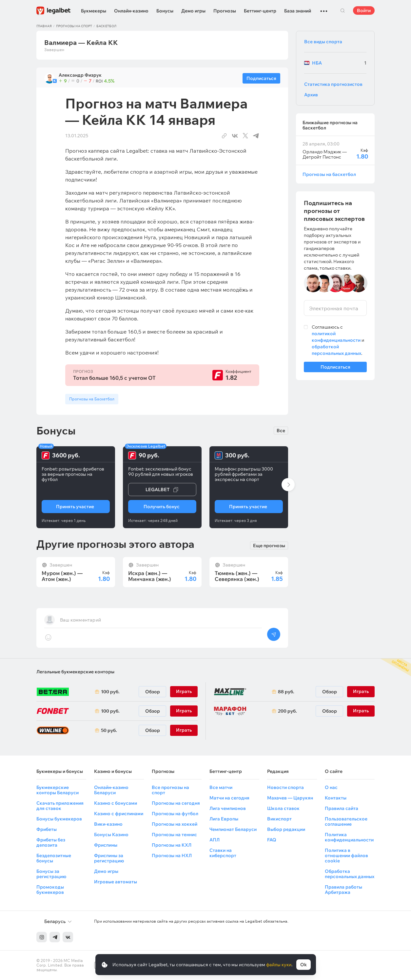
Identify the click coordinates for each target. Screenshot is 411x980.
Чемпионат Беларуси (233, 829)
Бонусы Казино (111, 835)
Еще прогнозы (269, 545)
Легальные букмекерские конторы (75, 672)
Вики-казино (108, 824)
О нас (331, 787)
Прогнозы (225, 11)
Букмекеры (94, 11)
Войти (364, 10)
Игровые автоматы (116, 882)
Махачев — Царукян (290, 798)
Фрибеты (47, 829)
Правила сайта (342, 808)
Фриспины (106, 845)
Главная (44, 26)
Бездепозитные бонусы (54, 858)
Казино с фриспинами (119, 814)
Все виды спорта (323, 42)
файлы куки (279, 965)
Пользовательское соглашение (346, 821)
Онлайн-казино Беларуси (111, 790)
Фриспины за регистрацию (109, 858)
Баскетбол (106, 26)
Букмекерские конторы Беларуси (58, 790)
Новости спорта (285, 787)
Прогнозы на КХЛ (172, 845)
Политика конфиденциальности (349, 837)
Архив (311, 95)
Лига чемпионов (228, 808)
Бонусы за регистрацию (51, 874)
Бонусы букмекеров (59, 819)
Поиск (342, 10)
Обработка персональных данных (350, 874)
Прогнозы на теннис (174, 835)
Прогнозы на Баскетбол (92, 399)
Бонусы (165, 11)
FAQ (272, 840)
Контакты (336, 798)
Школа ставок (283, 808)
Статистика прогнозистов (333, 84)
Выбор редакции (286, 829)
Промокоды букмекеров (50, 890)
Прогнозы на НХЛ (172, 855)
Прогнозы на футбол (175, 814)
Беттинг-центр (260, 11)
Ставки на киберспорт (223, 853)
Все (281, 431)
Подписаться (335, 368)
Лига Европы (224, 819)
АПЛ (215, 840)
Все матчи (221, 787)
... (324, 8)
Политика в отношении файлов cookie (346, 855)
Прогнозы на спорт (74, 26)
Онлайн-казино (131, 11)
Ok (303, 965)
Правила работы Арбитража (343, 890)
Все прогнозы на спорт (170, 790)
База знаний (298, 11)
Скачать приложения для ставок (60, 806)
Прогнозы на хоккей (175, 824)
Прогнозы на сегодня (176, 803)
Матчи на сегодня (229, 798)
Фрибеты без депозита (51, 842)
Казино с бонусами (116, 803)
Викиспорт (279, 819)
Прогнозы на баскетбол (329, 174)
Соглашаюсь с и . (338, 340)
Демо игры (193, 11)
